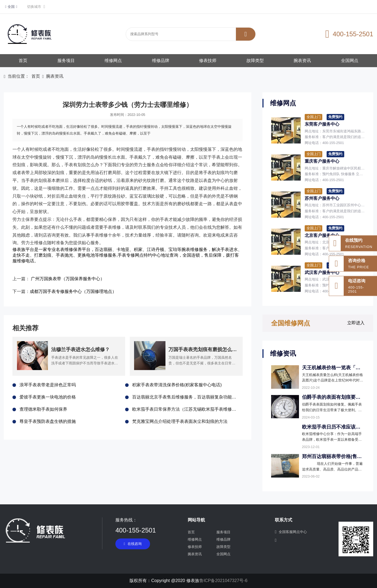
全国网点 (350, 61)
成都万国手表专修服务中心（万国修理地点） (73, 291)
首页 (23, 61)
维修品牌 (161, 61)
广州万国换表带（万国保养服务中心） (68, 279)
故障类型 (255, 61)
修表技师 (208, 61)
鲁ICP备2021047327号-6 (223, 581)
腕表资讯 (302, 61)
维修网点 (113, 61)
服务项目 (66, 61)
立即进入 (356, 323)
